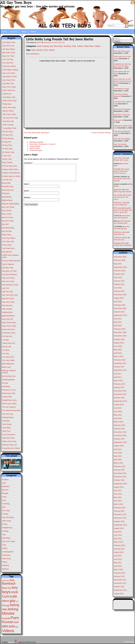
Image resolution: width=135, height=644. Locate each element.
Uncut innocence (9, 434)
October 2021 (119, 284)
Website (27, 201)
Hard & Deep (35, 148)
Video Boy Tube (8, 438)
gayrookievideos (8, 316)
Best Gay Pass (8, 190)
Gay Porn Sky (7, 292)
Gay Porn (6, 288)
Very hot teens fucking (102, 133)
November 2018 (120, 336)
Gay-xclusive (7, 309)
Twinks (5, 548)
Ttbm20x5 (6, 421)
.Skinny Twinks (8, 111)
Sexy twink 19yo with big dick (122, 217)
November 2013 (120, 518)
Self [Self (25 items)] (16, 622)
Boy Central (7, 210)
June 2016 (118, 411)
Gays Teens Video (9, 326)
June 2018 (118, 346)
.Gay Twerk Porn (9, 80)
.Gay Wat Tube (8, 83)
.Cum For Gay (8, 59)
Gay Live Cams (8, 281)
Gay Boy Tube (8, 268)
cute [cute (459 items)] (13, 596)
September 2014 (120, 484)
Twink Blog (6, 428)
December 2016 (120, 391)
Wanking (5, 565)
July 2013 (118, 532)
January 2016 (119, 429)
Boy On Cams (7, 217)
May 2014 (118, 497)
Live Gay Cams (8, 357)
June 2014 (118, 494)
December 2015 (120, 432)
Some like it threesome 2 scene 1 (43, 144)
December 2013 (120, 514)
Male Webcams (8, 364)
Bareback (6, 486)
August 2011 (119, 594)
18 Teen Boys (7, 149)
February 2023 (120, 271)
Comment (28, 163)
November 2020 (120, 295)
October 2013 (119, 521)
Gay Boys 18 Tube (9, 271)
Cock (4, 500)
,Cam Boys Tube (9, 42)
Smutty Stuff (7, 397)
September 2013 (120, 525)
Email (27, 194)
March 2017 (118, 381)
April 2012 (118, 566)
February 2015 (120, 466)
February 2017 (120, 384)
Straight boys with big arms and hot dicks (122, 65)
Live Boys (6, 350)
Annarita (11, 642)
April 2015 (118, 460)
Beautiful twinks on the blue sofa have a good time (123, 210)
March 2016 (118, 422)
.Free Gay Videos (9, 66)
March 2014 (118, 504)
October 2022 (119, 274)
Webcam (5, 569)
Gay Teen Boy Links (10, 295)
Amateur (5, 480)
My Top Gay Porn (9, 376)
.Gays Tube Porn (9, 90)
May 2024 (118, 264)
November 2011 (120, 583)
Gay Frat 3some (120, 144)
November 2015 (120, 435)
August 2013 (119, 528)
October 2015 (119, 439)
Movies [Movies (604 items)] (8, 613)
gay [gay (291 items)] (13, 601)
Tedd (116, 169)
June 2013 (118, 535)
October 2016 (119, 398)
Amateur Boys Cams (10, 169)
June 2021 (118, 288)
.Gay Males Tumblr (9, 76)
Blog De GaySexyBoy (10, 204)
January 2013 (119, 549)
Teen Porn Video (9, 541)
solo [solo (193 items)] (12, 626)
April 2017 (118, 377)
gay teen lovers (8, 298)
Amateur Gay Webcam (11, 173)
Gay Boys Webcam (10, 274)
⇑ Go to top (128, 642)
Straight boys (7, 528)
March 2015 (118, 463)
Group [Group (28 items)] (6, 605)
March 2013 (118, 542)
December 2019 (120, 308)
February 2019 (120, 329)
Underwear (6, 555)
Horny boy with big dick (122, 228)
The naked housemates (11, 410)
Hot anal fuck (119, 240)
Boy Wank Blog (8, 228)
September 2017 (120, 370)
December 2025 (120, 257)
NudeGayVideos (8, 380)
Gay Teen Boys (8, 517)
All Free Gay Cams (9, 166)
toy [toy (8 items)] (17, 627)
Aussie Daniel (35, 146)
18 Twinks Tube (8, 152)
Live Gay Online (8, 360)
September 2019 (120, 315)
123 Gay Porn (7, 135)
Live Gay (5, 353)
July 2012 (118, 556)
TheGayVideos (8, 417)
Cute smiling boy (120, 205)
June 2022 (118, 277)
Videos (5, 562)
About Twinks (7, 162)
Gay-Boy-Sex (7, 305)
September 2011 (120, 590)
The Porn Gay (7, 414)
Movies (40, 50)
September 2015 (120, 442)
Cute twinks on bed (121, 89)
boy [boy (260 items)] (15, 587)
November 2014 (120, 477)
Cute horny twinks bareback (121, 95)
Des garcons (7, 252)
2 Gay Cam (6, 156)
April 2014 (118, 501)
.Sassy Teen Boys (9, 107)
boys (33, 50)
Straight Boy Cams (9, 400)
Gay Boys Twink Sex (122, 115)
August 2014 (119, 487)
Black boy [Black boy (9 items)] (7, 588)
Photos (5, 524)
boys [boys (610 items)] (6, 592)
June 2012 (118, 559)
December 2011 (120, 580)
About (24, 32)
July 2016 (118, 408)
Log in (126, 2)
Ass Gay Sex (7, 180)
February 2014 (120, 508)
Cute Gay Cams (8, 248)
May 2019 (118, 322)
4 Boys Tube (7, 159)
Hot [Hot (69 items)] (4, 609)
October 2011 (119, 587)
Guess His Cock (8, 329)
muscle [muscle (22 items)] (6, 618)
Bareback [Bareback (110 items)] (9, 583)
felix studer (118, 195)
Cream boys (7, 245)
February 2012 (120, 573)
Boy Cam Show (8, 207)
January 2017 (119, 387)
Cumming (6, 504)
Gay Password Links (10, 285)
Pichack (5, 383)
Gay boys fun (119, 234)
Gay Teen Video (8, 302)
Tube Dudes (7, 424)
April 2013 (118, 539)
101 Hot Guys (7, 131)
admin (39, 42)
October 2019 (119, 312)
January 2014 (119, 511)
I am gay (5, 340)
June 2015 (118, 453)
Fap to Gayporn (8, 264)
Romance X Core (9, 390)
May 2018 (118, 350)
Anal (4, 483)
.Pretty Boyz (7, 104)
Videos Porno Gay (9, 441)
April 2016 (118, 418)
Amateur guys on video (11, 176)
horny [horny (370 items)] (14, 605)
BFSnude (6, 193)
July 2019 (118, 319)
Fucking (5, 514)
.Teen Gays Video (9, 114)
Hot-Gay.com (7, 336)
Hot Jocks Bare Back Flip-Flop (36, 133)
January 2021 (119, 291)
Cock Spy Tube (8, 241)
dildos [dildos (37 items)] (6, 601)
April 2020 (118, 302)
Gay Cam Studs (8, 278)
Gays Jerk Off (7, 319)
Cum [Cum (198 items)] (6, 596)
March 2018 (118, 356)
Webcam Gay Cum (9, 445)
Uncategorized (8, 552)
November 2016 (120, 394)
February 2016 (120, 425)
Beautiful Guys (8, 186)
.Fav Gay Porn (8, 63)
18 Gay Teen (7, 145)
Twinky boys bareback (123, 245)
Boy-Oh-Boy (7, 231)
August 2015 (119, 446)
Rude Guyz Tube (9, 393)
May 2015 (118, 456)
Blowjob (5, 493)
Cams (4, 497)
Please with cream (121, 160)
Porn (46, 50)
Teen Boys (6, 538)
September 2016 (120, 401)
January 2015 (119, 470)
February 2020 (120, 305)
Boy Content (7, 214)
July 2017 (118, 374)
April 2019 (118, 325)
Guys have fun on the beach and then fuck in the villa (123, 81)
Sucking (5, 531)
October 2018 (119, 339)
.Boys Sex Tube (8, 56)
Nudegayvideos (120, 243)
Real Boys (6, 386)
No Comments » (33, 54)
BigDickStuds (7, 200)
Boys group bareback (122, 109)
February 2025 (120, 260)
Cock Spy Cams (120, 158)
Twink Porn (6, 431)
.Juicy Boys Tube (9, 97)
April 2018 (118, 353)
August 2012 (119, 552)
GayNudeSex (7, 312)
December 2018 (120, 332)
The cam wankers (9, 407)
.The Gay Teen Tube (10, 118)
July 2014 (118, 490)
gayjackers (118, 190)
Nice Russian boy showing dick (122, 222)
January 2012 (119, 576)
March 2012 (118, 569)
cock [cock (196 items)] (14, 592)
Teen (4, 535)
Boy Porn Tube (8, 221)
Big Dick (5, 490)
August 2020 (119, 298)
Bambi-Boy (6, 183)
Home (4, 32)
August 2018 (119, 343)
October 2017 (119, 367)
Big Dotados (7, 197)
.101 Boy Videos (8, 49)
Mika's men (6, 367)
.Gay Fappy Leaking (10, 70)
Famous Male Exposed (11, 261)
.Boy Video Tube (8, 53)
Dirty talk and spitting (122, 139)
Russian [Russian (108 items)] (8, 622)
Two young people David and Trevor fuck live (121, 171)
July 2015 (118, 449)
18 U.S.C (14, 32)
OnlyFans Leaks (120, 203)
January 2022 (119, 281)
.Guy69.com (7, 94)
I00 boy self (7, 347)
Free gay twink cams (122, 51)
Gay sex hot (118, 120)
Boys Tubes (7, 235)
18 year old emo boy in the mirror (123, 197)
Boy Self (5, 224)
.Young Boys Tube (9, 128)
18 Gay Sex (7, 142)
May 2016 (118, 415)
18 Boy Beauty (8, 138)
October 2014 (119, 480)
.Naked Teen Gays (9, 101)
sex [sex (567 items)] (5, 626)
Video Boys (6, 559)
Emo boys (6, 510)
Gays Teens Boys (9, 322)
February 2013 (120, 545)
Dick (4, 507)
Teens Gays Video (9, 404)
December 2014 (120, 473)
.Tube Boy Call (8, 121)
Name (27, 187)
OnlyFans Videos (121, 238)
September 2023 (120, 267)
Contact (33, 32)
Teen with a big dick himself (122, 191)
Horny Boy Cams (9, 333)
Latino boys (7, 521)
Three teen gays (36, 150)
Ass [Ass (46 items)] (12, 580)
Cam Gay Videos (9, 238)
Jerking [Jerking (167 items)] (13, 609)
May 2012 (118, 563)
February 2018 (120, 360)
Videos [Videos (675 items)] (8, 631)
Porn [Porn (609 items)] (15, 618)
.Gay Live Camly (8, 73)
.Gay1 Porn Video (9, 87)
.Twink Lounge (8, 125)
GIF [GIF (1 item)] (17, 601)
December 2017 (120, 363)
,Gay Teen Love (8, 46)
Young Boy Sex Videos (11, 448)
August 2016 (119, 404)
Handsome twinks (36, 142)
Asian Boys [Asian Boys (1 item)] (6, 580)
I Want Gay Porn (9, 343)
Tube (4, 545)
